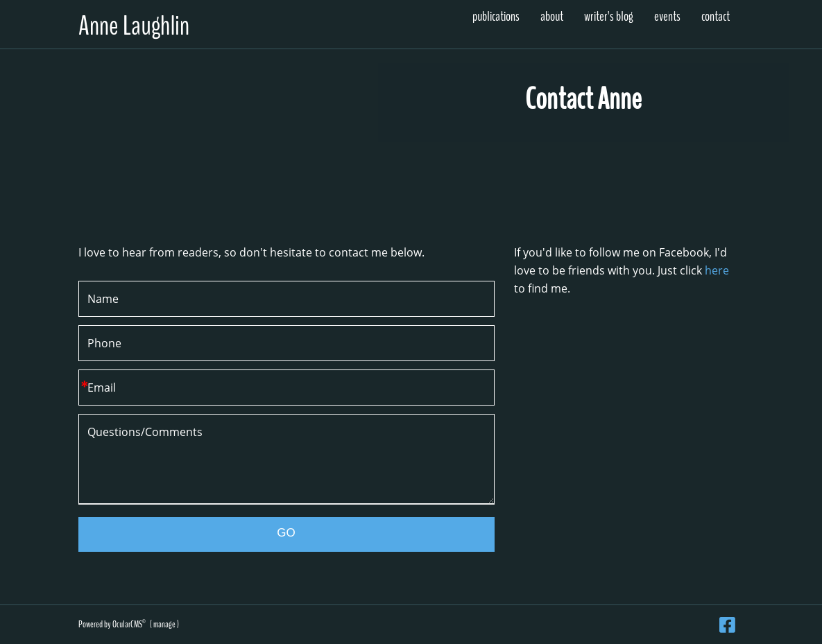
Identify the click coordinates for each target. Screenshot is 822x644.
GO (286, 533)
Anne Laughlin (134, 26)
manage (164, 624)
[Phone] (286, 343)
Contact (716, 16)
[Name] (286, 299)
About (552, 16)
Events (667, 16)
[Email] (286, 388)
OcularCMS (129, 624)
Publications (496, 16)
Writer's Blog (609, 16)
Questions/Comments (286, 459)
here (717, 270)
